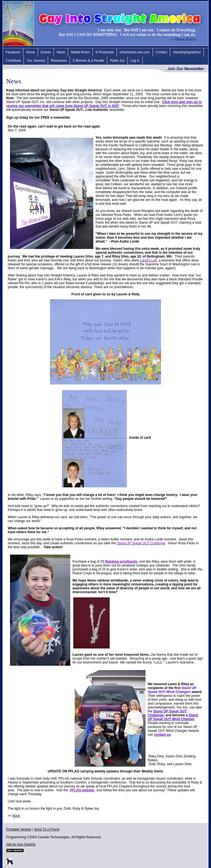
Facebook (13, 52)
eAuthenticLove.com (135, 52)
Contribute (13, 61)
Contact (161, 52)
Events (46, 52)
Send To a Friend (47, 829)
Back (16, 816)
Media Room (80, 52)
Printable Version (19, 829)
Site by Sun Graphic (21, 844)
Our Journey (36, 61)
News (61, 52)
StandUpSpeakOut (187, 52)
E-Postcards (105, 52)
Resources (59, 61)
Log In (135, 61)
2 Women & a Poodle (88, 61)
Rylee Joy (117, 61)
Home (31, 52)
